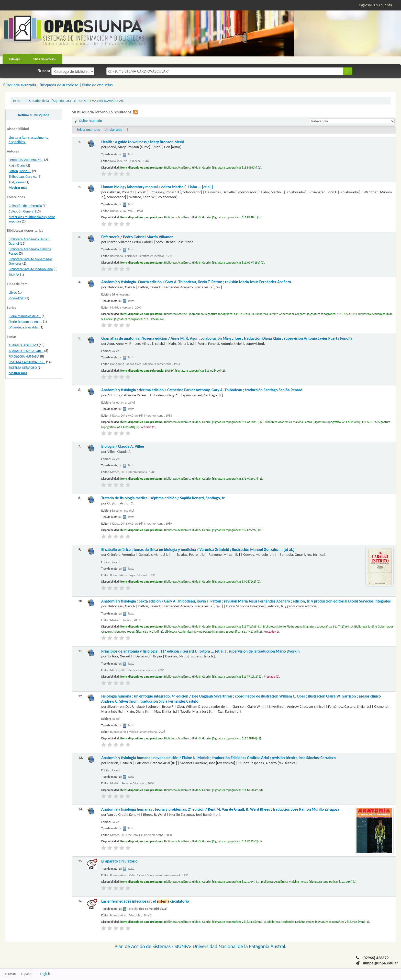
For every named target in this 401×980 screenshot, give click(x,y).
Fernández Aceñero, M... (26, 160)
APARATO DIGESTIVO (23, 345)
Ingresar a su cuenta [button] (375, 5)
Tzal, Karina (17, 182)
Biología (123, 446)
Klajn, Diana (17, 165)
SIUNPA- (184, 946)
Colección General (21, 211)
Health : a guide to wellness (143, 142)
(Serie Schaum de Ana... (25, 322)
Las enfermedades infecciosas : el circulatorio (145, 901)
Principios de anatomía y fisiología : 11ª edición (201, 651)
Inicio (17, 101)
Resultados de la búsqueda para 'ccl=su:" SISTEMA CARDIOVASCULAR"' (75, 101)
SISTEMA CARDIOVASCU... (27, 362)
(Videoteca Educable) (24, 327)
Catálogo (15, 59)
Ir (348, 71)
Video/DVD (17, 298)
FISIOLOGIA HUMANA (24, 356)
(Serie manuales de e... (25, 316)
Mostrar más (18, 188)
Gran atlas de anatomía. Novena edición (227, 338)
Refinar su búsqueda (34, 115)
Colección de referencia (25, 206)
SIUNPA (14, 275)
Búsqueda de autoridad (59, 85)
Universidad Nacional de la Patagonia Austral (239, 946)
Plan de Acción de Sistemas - (145, 946)
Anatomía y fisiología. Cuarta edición (196, 282)
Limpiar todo (113, 130)
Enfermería (137, 237)
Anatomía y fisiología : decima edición (202, 390)
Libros (13, 293)
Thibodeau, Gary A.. (23, 177)
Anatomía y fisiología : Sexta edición (246, 601)
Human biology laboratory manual (157, 187)
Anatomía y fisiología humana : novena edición (219, 758)
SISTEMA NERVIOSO (23, 368)
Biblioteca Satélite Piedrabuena (31, 269)
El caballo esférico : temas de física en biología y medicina (198, 550)
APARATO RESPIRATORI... (26, 351)
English (45, 974)
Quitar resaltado (91, 121)
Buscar (44, 71)
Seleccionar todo (88, 130)
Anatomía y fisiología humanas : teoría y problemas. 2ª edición (220, 809)
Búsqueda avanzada (20, 85)
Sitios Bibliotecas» (44, 59)
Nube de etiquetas (97, 85)
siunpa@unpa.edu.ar (380, 963)
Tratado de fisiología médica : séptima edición (163, 498)
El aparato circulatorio (119, 861)
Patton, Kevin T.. (20, 171)
